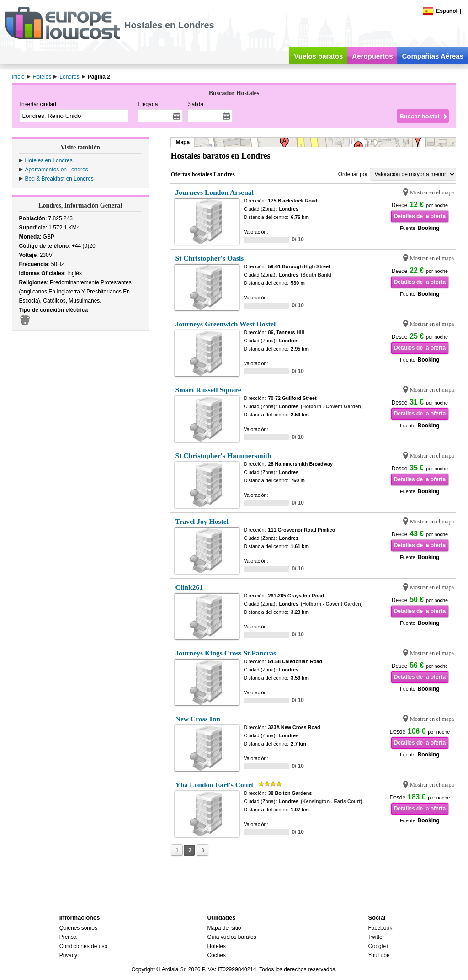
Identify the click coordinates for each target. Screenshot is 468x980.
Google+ (378, 946)
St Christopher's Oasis (209, 258)
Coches (216, 955)
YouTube (379, 955)
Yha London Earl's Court (214, 785)
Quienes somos (78, 928)
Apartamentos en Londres (57, 170)
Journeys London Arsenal (214, 192)
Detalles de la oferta (420, 216)
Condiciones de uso (83, 946)
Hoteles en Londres (49, 160)
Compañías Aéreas (433, 56)
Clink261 (189, 587)
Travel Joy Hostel (202, 521)
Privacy (68, 955)
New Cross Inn (198, 719)
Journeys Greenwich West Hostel (225, 324)
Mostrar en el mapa (432, 192)
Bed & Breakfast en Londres (59, 179)
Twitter (376, 937)
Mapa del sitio (224, 928)
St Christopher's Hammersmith (223, 455)
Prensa (68, 937)
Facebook (380, 928)
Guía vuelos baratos (231, 937)
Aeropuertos (372, 56)
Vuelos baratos (318, 56)
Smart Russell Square (208, 390)
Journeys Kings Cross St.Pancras (226, 653)
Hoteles (216, 946)
